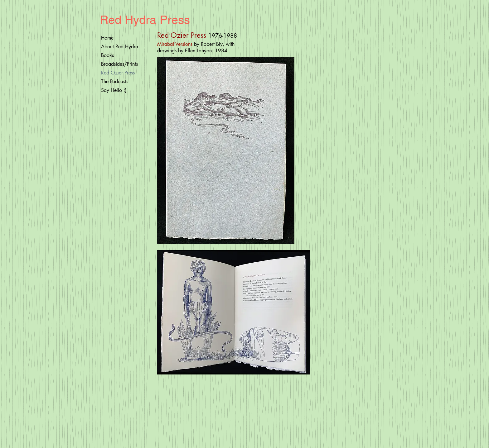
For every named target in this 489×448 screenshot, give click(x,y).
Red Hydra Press (145, 20)
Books (107, 55)
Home (107, 38)
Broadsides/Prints (119, 64)
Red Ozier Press (118, 73)
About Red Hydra (120, 47)
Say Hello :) (114, 90)
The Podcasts (115, 81)
